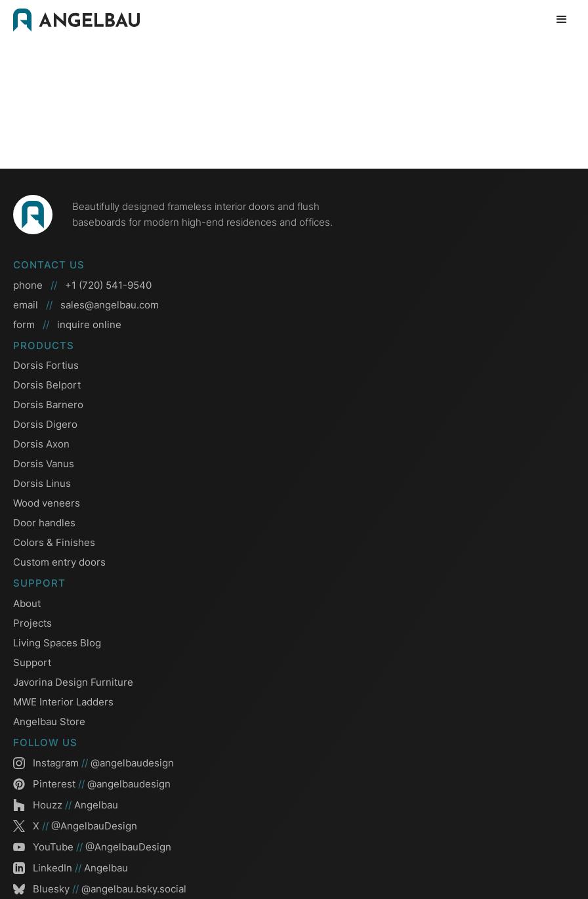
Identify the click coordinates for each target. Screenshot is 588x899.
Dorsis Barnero (48, 405)
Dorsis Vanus (44, 464)
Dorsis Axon (41, 444)
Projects (32, 623)
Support (32, 662)
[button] (562, 20)
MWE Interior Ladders (63, 702)
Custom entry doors (59, 562)
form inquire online (67, 325)
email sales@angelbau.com (86, 305)
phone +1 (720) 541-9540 (82, 285)
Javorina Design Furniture (73, 682)
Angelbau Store (49, 721)
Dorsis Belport (47, 385)
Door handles (44, 523)
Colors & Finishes (54, 542)
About (27, 603)
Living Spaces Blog (57, 643)
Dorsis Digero (45, 424)
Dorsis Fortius (46, 365)
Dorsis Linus (42, 483)
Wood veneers (47, 503)
